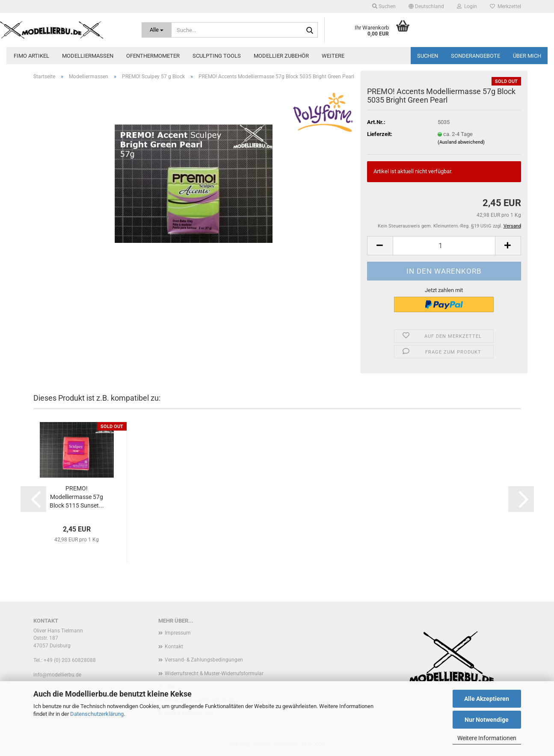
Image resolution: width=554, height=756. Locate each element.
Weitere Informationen (487, 738)
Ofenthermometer (153, 56)
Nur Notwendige (487, 720)
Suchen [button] (384, 6)
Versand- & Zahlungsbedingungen (204, 660)
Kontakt (174, 647)
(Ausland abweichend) (461, 142)
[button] (426, 6)
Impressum (178, 633)
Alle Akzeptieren (487, 699)
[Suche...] (156, 30)
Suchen (428, 56)
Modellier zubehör (281, 56)
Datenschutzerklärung (97, 714)
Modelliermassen (88, 56)
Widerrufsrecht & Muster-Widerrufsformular (214, 673)
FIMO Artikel (31, 56)
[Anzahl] (444, 246)
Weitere (333, 56)
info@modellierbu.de (57, 675)
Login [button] (467, 6)
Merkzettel (505, 6)
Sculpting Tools (217, 56)
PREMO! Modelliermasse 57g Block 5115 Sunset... (77, 497)
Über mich (527, 56)
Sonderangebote (475, 56)
